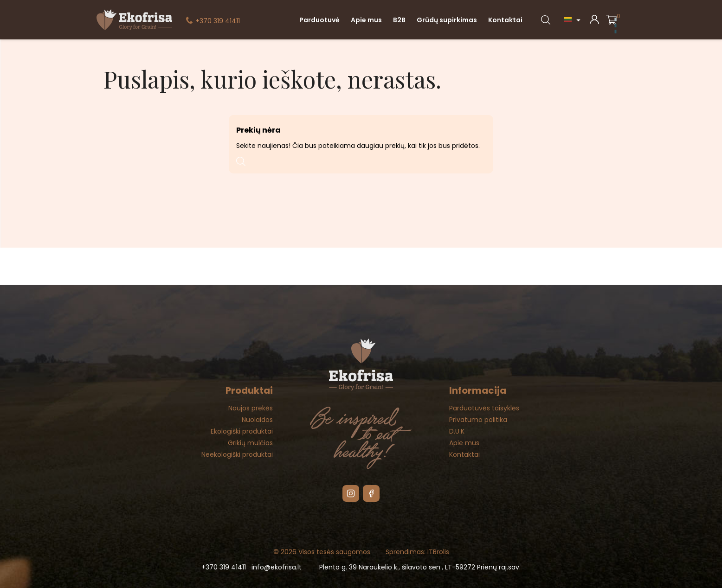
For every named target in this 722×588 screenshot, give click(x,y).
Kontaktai (505, 20)
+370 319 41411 (218, 21)
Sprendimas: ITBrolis (417, 552)
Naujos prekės (251, 408)
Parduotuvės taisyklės (484, 408)
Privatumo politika (478, 420)
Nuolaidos (257, 420)
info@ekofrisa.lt (277, 567)
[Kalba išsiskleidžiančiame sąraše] (574, 20)
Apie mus (366, 20)
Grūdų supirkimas (447, 20)
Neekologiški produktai (237, 454)
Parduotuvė (319, 20)
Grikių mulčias (250, 443)
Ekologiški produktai (242, 431)
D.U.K (457, 431)
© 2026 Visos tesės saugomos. (322, 552)
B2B (399, 20)
